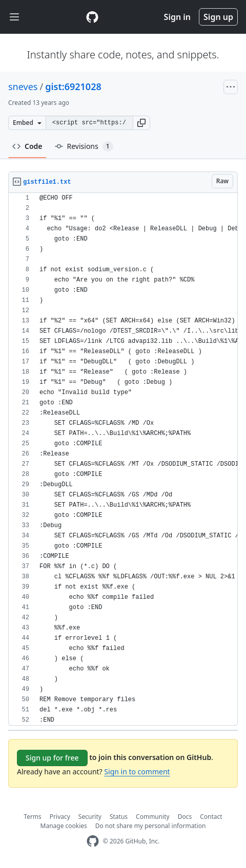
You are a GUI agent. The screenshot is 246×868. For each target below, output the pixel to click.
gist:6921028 (73, 86)
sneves (23, 86)
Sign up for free (52, 758)
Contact (211, 817)
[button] (141, 123)
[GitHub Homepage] (93, 841)
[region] (123, 459)
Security (90, 817)
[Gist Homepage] (92, 17)
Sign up (218, 17)
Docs (185, 817)
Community (153, 817)
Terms (33, 817)
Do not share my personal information (151, 826)
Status (119, 817)
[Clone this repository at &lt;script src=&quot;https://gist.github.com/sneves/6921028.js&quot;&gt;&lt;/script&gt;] (89, 123)
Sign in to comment (137, 772)
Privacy (60, 817)
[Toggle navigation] (14, 17)
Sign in (177, 17)
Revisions (84, 146)
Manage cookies (64, 826)
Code (27, 146)
